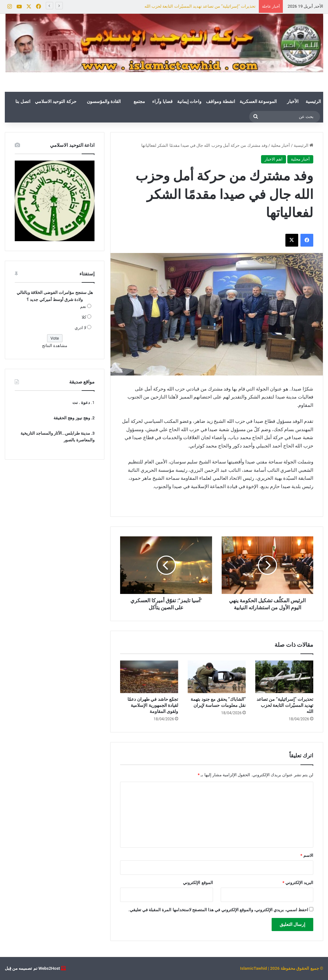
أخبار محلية (280, 145)
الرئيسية (313, 101)
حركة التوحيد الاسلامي (56, 101)
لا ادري (80, 328)
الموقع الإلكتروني (198, 883)
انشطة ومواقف (220, 101)
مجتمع (139, 101)
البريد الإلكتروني (298, 883)
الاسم (307, 855)
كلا (84, 317)
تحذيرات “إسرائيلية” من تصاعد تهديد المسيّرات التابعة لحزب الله (200, 6)
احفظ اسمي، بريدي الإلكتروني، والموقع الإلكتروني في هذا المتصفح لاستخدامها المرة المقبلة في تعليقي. (218, 910)
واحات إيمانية (189, 101)
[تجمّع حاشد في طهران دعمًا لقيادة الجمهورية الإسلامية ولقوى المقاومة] (149, 677)
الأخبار (293, 101)
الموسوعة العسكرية (258, 101)
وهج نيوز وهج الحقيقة (72, 418)
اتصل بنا (23, 101)
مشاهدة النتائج (55, 346)
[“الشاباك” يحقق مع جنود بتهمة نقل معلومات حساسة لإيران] (217, 677)
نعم (83, 307)
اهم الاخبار (274, 159)
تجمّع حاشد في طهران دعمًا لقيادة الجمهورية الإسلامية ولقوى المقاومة (153, 705)
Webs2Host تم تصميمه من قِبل (32, 968)
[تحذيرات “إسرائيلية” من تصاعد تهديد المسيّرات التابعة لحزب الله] (284, 677)
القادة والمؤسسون (104, 101)
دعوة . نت (81, 403)
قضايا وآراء (162, 101)
